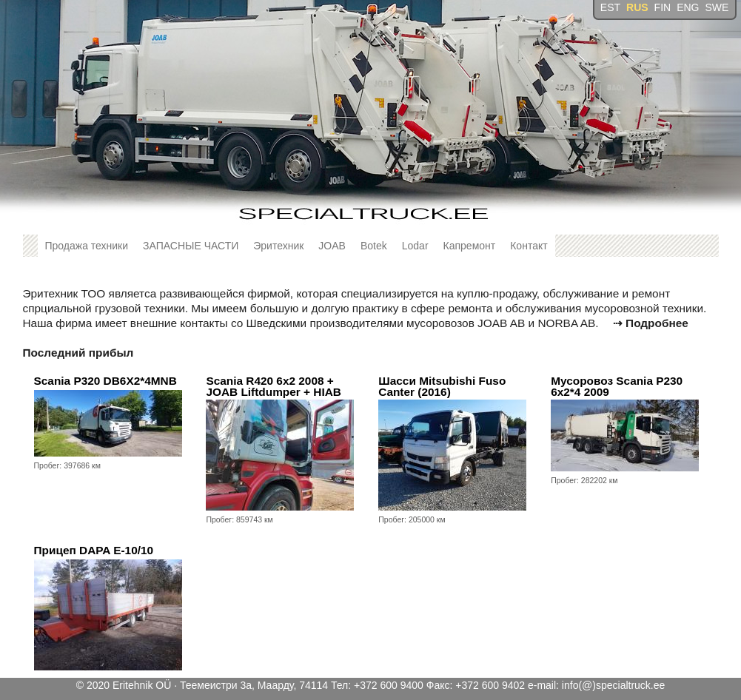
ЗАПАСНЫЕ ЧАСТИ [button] (191, 246)
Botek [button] (374, 246)
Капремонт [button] (470, 246)
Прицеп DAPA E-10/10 (94, 550)
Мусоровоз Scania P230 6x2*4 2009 (617, 387)
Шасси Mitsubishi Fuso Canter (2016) (442, 387)
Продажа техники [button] (87, 246)
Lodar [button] (415, 246)
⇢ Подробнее (651, 323)
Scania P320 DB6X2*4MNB (105, 381)
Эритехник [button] (278, 246)
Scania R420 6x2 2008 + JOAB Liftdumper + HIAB (274, 387)
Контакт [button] (529, 246)
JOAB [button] (332, 246)
